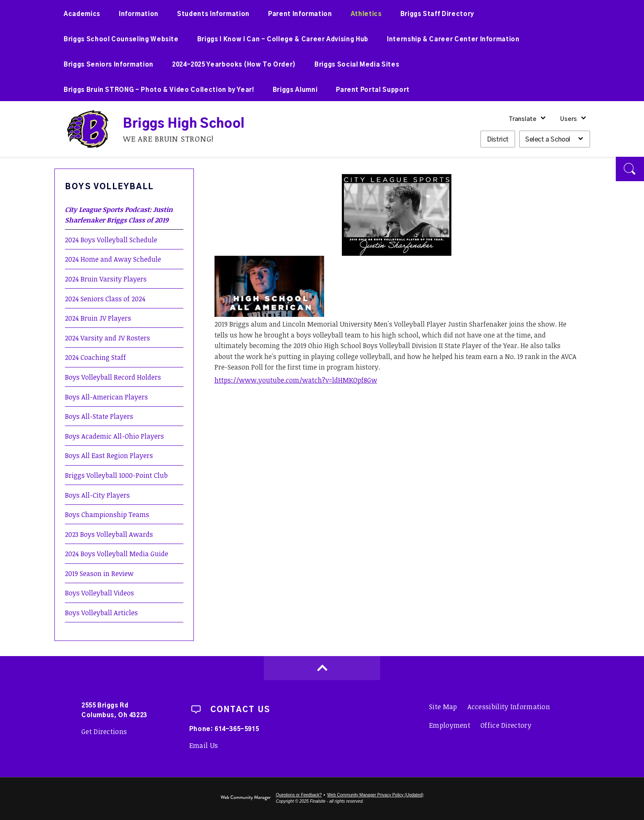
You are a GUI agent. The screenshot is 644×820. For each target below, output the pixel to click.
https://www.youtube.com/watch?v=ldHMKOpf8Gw (296, 380)
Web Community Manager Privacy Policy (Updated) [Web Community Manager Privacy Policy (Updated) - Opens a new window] (375, 795)
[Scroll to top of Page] (322, 668)
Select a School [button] (548, 140)
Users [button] (569, 119)
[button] (630, 169)
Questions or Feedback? (299, 795)
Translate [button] (523, 119)
